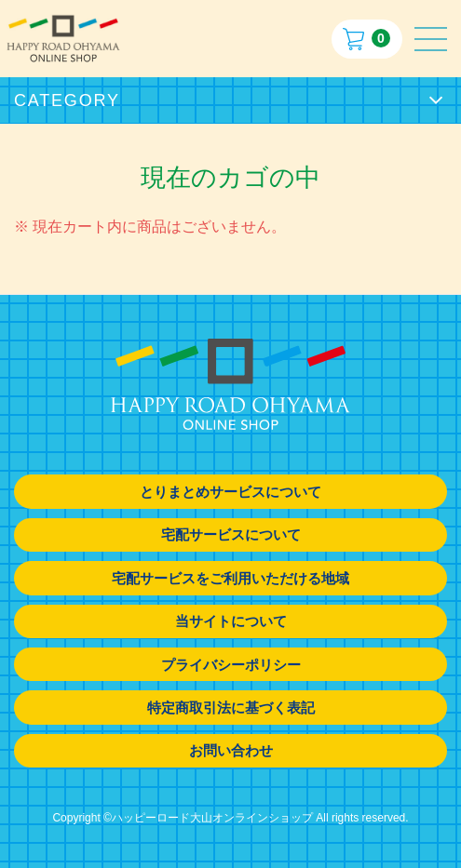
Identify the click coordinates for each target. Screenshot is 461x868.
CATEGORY (67, 100)
